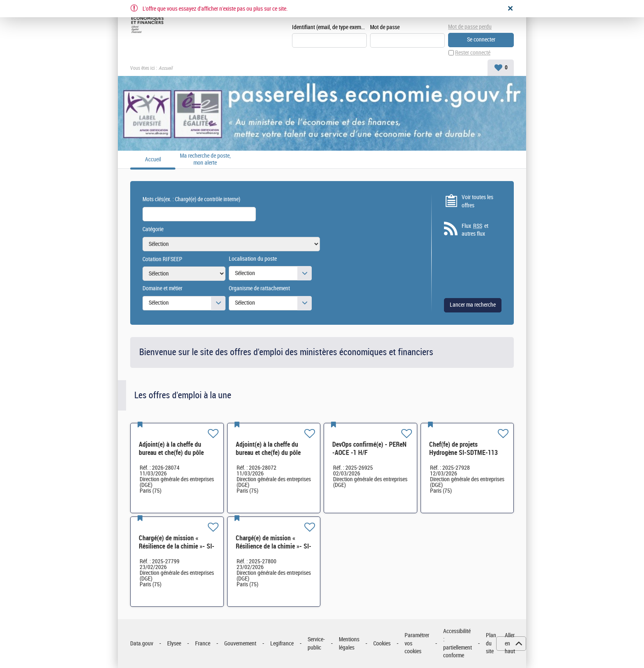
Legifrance (282, 644)
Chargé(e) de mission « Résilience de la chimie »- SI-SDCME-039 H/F (177, 546)
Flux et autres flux (475, 230)
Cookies (382, 644)
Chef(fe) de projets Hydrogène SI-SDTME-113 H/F (463, 453)
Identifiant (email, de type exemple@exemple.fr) (329, 27)
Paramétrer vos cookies (417, 643)
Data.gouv (142, 644)
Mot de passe (385, 27)
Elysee (174, 644)
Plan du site (491, 643)
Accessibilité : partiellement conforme (458, 643)
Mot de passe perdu (470, 27)
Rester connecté (473, 53)
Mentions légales (349, 644)
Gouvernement (240, 644)
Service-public (316, 644)
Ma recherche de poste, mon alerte (205, 160)
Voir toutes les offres (477, 201)
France (203, 644)
